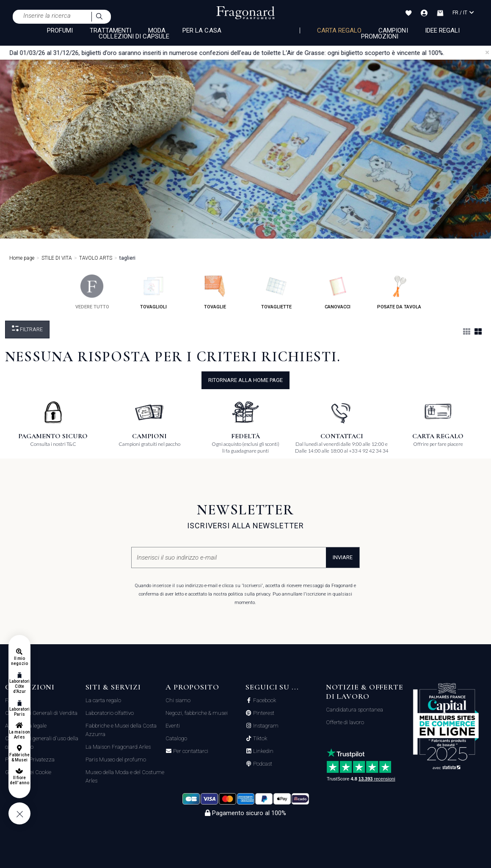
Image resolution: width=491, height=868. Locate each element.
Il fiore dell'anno (19, 780)
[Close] (487, 52)
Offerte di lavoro (345, 722)
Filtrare (27, 329)
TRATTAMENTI (110, 30)
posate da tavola (399, 292)
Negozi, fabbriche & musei (197, 713)
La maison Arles (19, 735)
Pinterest (263, 713)
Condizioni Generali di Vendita (41, 713)
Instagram (265, 726)
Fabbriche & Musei (19, 757)
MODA (157, 30)
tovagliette (276, 292)
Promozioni (380, 36)
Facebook (264, 700)
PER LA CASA (202, 30)
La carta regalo (103, 700)
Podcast (262, 764)
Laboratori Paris (20, 712)
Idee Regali (443, 30)
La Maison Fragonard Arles (118, 747)
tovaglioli (153, 292)
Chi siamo (178, 700)
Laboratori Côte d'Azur (20, 686)
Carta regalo (339, 30)
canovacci (338, 292)
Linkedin (263, 751)
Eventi (173, 726)
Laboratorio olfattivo (110, 713)
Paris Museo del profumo (116, 759)
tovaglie (215, 292)
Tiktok (259, 739)
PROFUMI (60, 30)
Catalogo (176, 738)
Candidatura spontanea (354, 710)
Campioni (393, 30)
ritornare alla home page (245, 380)
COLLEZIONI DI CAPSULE (134, 36)
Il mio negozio (19, 661)
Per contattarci (190, 751)
